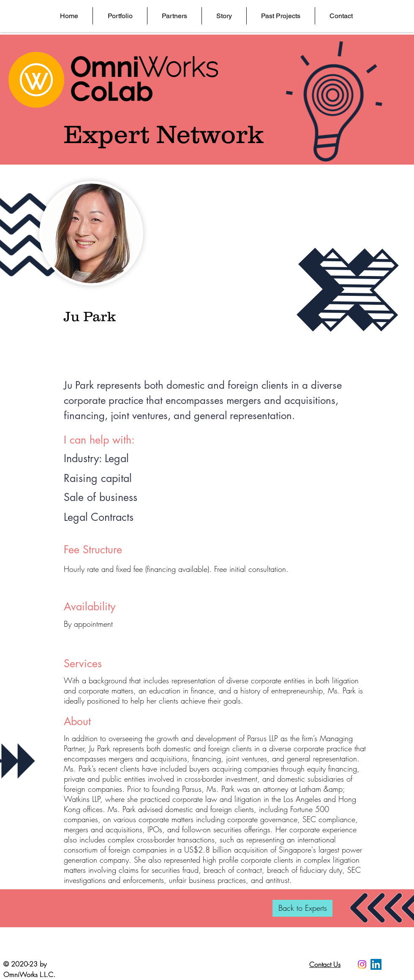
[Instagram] (362, 964)
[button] (120, 16)
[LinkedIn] (376, 964)
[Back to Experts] (302, 908)
